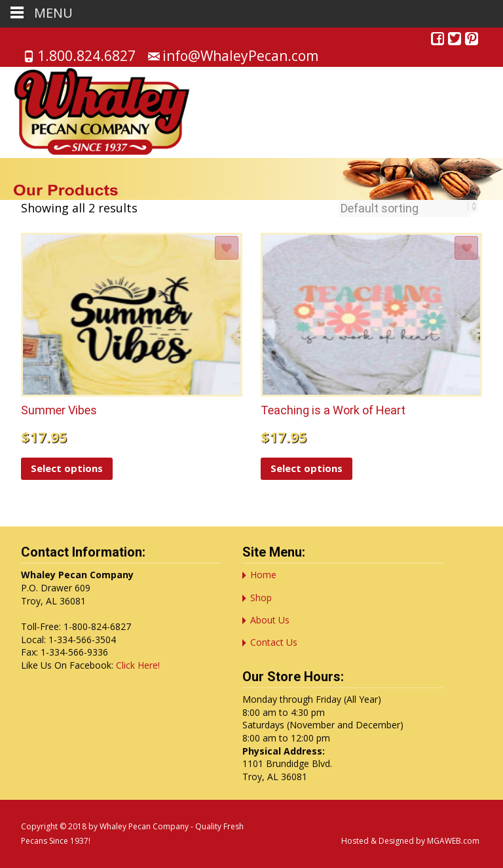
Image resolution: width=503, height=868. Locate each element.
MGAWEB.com (453, 841)
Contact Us (274, 642)
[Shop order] (404, 208)
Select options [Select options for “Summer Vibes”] (67, 468)
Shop (261, 598)
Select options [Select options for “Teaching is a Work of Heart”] (307, 468)
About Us (270, 620)
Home (263, 575)
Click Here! (138, 665)
